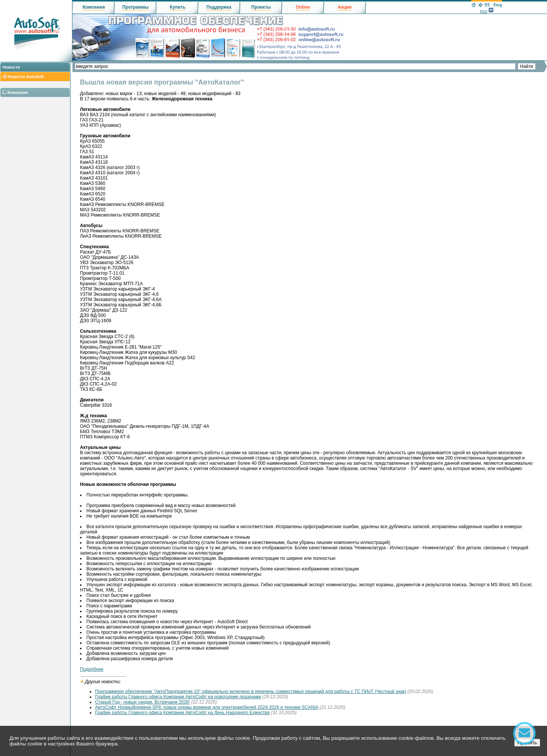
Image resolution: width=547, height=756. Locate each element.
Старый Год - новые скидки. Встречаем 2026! (142, 702)
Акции (345, 7)
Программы (135, 7)
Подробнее (92, 669)
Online (303, 7)
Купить (178, 7)
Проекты (261, 7)
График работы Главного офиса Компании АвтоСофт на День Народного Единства (182, 713)
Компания (18, 92)
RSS (483, 11)
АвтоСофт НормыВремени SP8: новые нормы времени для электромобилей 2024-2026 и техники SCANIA (207, 707)
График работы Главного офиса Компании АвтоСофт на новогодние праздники (178, 697)
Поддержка (219, 7)
